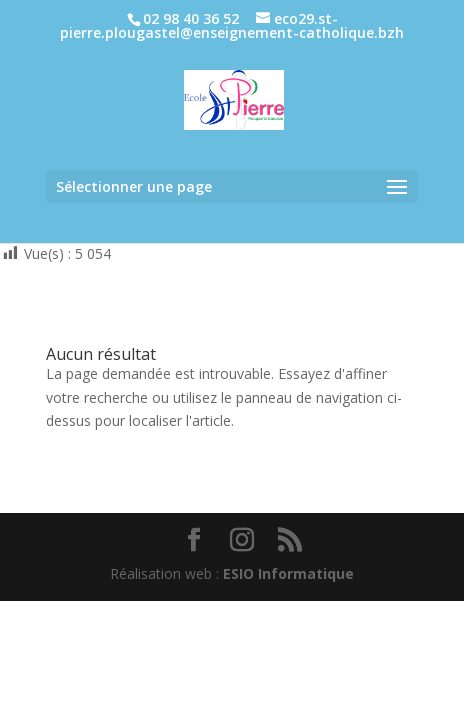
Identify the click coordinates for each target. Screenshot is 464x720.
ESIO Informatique (288, 573)
